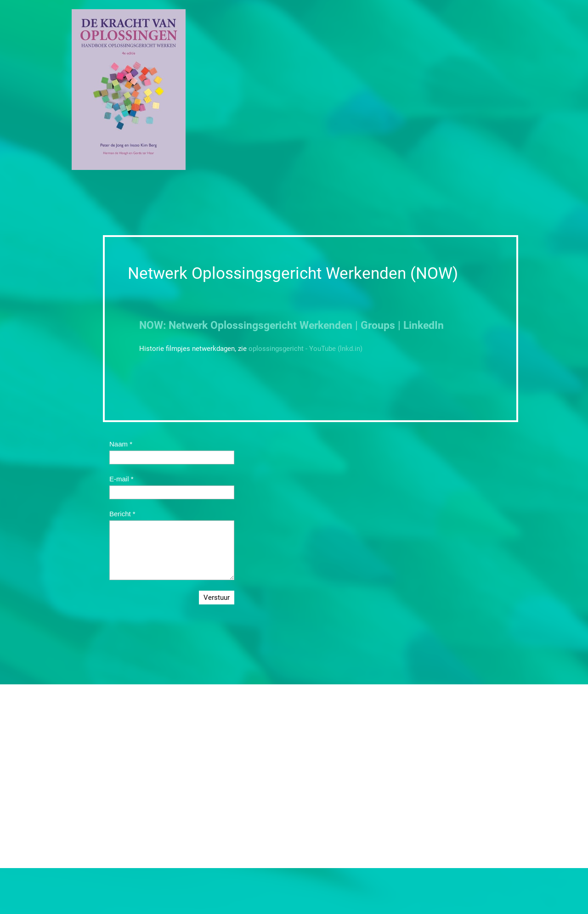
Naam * (121, 444)
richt (286, 325)
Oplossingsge (241, 325)
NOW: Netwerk (173, 325)
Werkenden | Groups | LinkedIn (370, 325)
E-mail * (122, 479)
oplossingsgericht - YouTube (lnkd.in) (305, 349)
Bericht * (122, 514)
